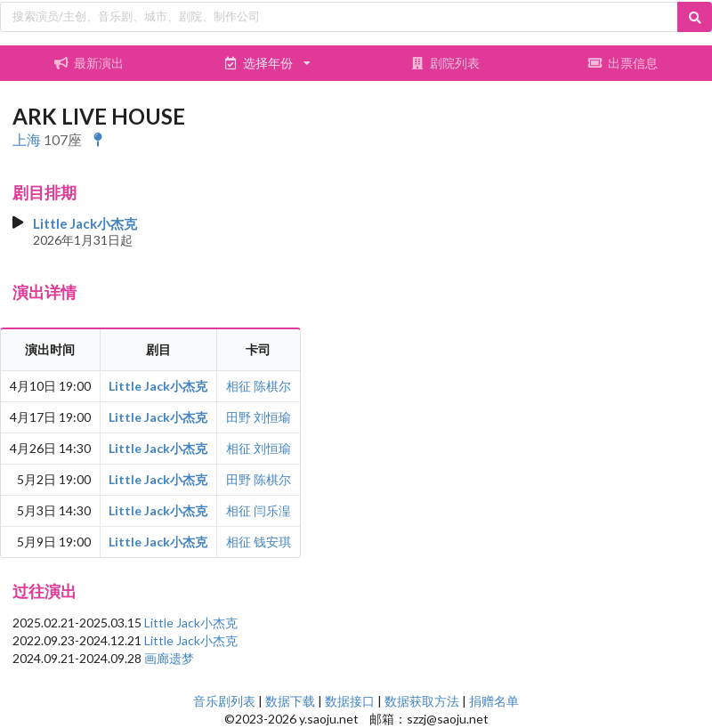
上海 (27, 139)
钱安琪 (272, 542)
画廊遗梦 (169, 658)
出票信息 (623, 63)
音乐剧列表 (224, 701)
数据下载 (290, 701)
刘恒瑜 (272, 417)
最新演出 (89, 63)
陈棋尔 (272, 386)
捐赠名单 (494, 701)
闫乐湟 (272, 510)
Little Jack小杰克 (85, 223)
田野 (239, 417)
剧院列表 (445, 63)
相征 (239, 386)
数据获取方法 (422, 701)
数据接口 (350, 701)
